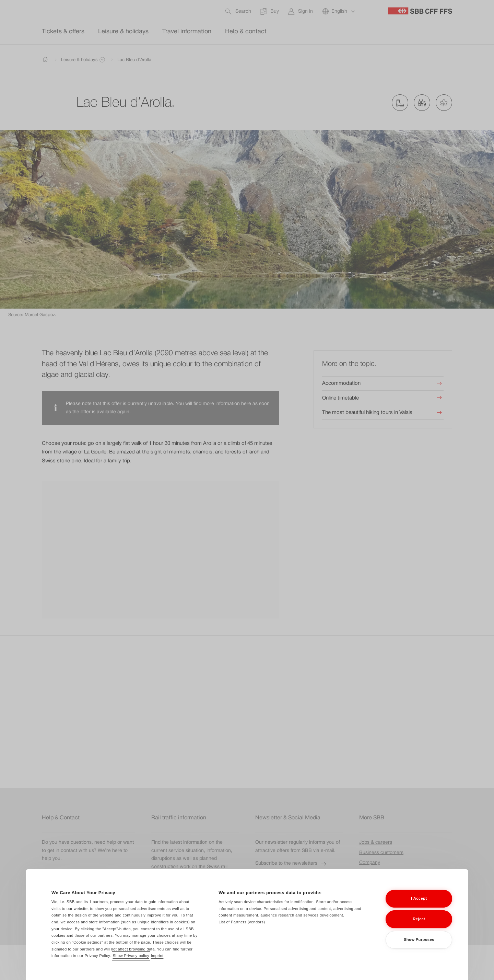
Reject (419, 929)
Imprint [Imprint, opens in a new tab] (157, 965)
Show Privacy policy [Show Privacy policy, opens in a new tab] (131, 965)
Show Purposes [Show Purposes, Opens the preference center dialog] (419, 949)
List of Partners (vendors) (242, 932)
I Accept (419, 908)
